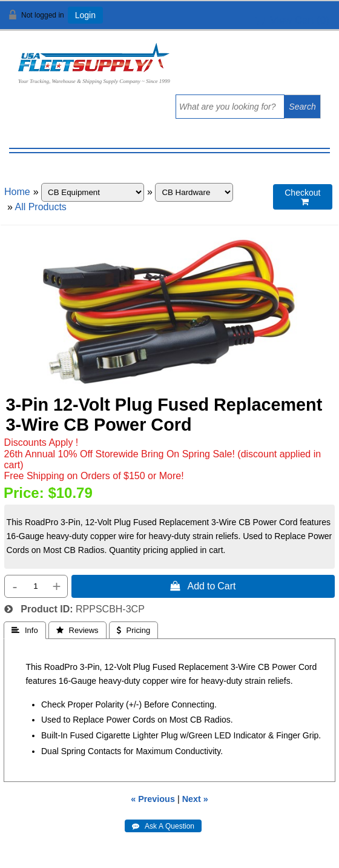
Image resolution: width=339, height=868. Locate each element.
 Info (25, 630)
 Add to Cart (203, 586)
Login (85, 15)
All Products (40, 207)
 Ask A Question (163, 826)
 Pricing (134, 630)
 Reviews (77, 630)
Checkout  (302, 197)
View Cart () (292, 20)
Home (17, 192)
